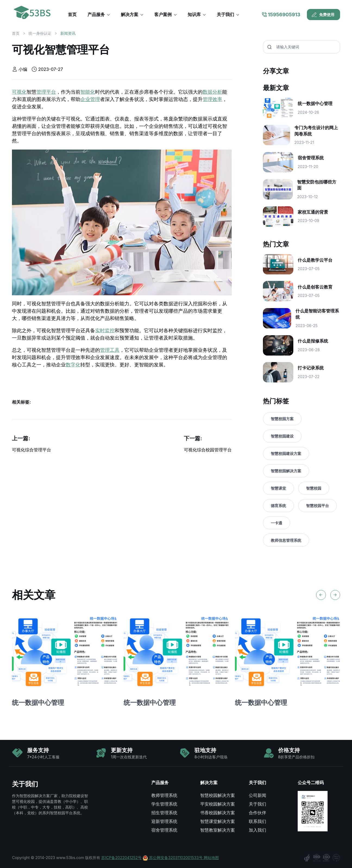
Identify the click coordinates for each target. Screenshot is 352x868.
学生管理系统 (164, 804)
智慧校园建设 (282, 436)
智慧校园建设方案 (286, 453)
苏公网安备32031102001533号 (173, 858)
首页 (16, 33)
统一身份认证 (40, 33)
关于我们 (257, 804)
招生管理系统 (164, 813)
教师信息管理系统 (286, 540)
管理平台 (46, 92)
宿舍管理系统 (164, 830)
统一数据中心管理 (38, 703)
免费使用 (323, 15)
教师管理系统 (164, 795)
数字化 (73, 365)
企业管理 (90, 99)
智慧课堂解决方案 (218, 821)
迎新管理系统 (164, 821)
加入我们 (257, 830)
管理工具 (110, 350)
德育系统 (278, 506)
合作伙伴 (257, 813)
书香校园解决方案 (218, 813)
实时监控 (105, 331)
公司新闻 (257, 795)
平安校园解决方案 (218, 804)
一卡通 (276, 523)
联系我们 (257, 821)
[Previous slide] (321, 595)
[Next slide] (335, 595)
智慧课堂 (278, 488)
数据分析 (212, 92)
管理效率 (212, 99)
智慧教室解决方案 (218, 830)
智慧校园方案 (282, 419)
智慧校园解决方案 (286, 471)
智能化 (88, 92)
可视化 (19, 92)
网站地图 (211, 858)
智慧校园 (314, 488)
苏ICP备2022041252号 (121, 858)
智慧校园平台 (318, 506)
